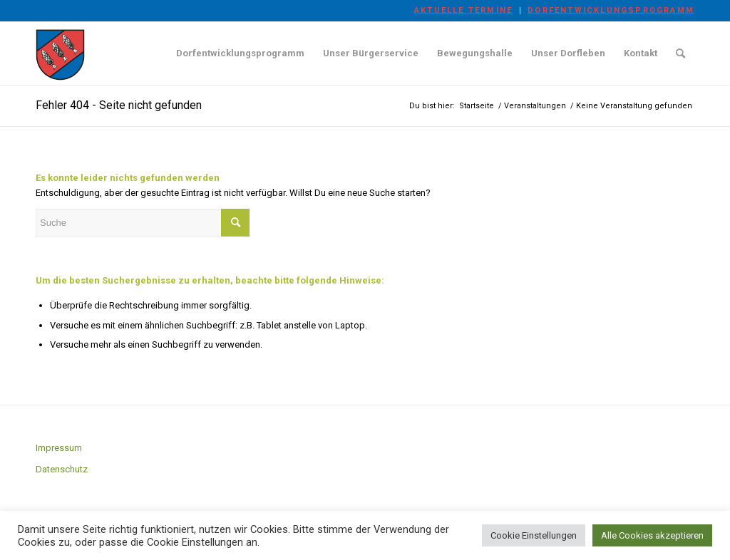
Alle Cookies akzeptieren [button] (652, 535)
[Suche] (680, 53)
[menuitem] (464, 11)
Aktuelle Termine (463, 10)
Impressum (59, 448)
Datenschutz (62, 469)
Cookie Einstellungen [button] (534, 535)
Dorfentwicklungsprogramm (611, 10)
